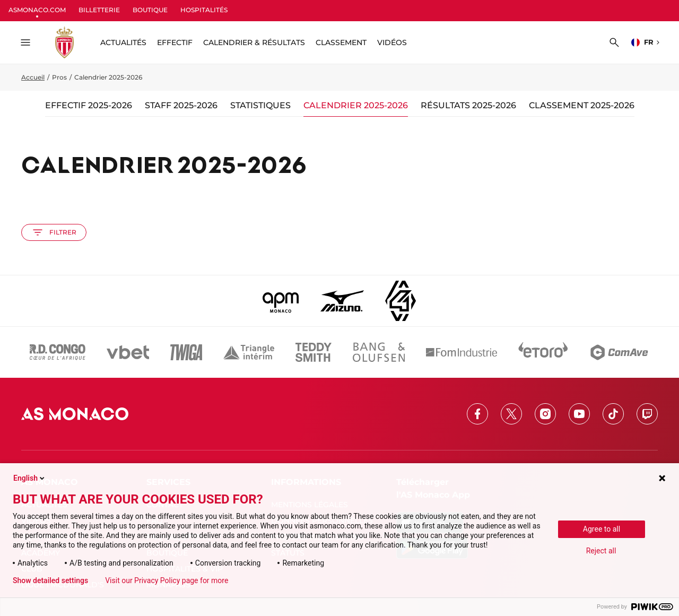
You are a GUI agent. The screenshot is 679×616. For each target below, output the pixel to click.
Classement (341, 42)
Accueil (33, 77)
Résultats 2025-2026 (468, 105)
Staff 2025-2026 (181, 105)
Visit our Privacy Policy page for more (167, 580)
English (30, 478)
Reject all (601, 551)
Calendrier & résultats (254, 42)
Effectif (175, 42)
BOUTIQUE (150, 10)
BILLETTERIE (99, 10)
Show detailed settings (50, 580)
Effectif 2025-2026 (89, 105)
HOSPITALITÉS (204, 10)
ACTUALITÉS (123, 42)
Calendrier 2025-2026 (356, 105)
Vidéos (392, 42)
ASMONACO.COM (37, 10)
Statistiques (260, 105)
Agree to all (602, 529)
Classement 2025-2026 (582, 105)
